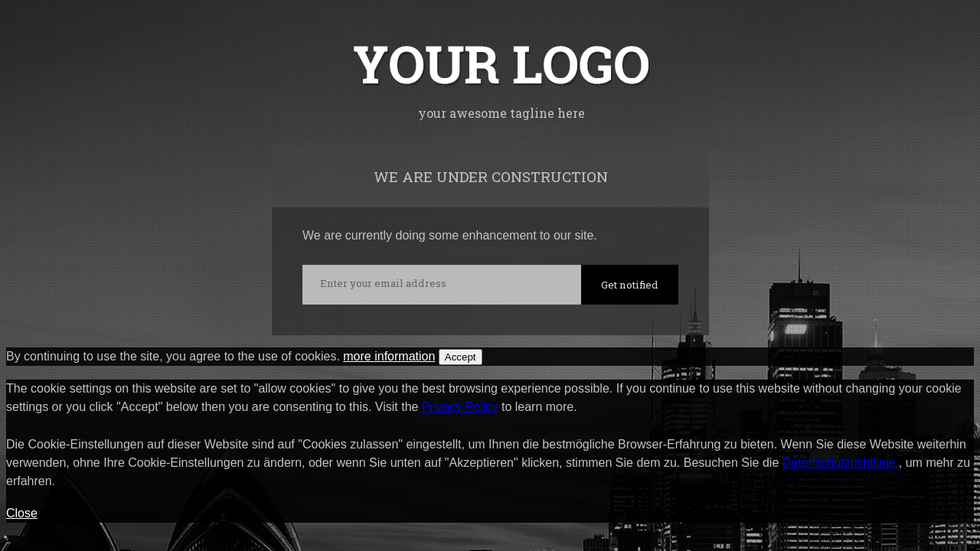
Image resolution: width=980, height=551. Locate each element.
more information (389, 356)
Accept (461, 357)
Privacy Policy (460, 407)
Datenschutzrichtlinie (841, 463)
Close (22, 513)
